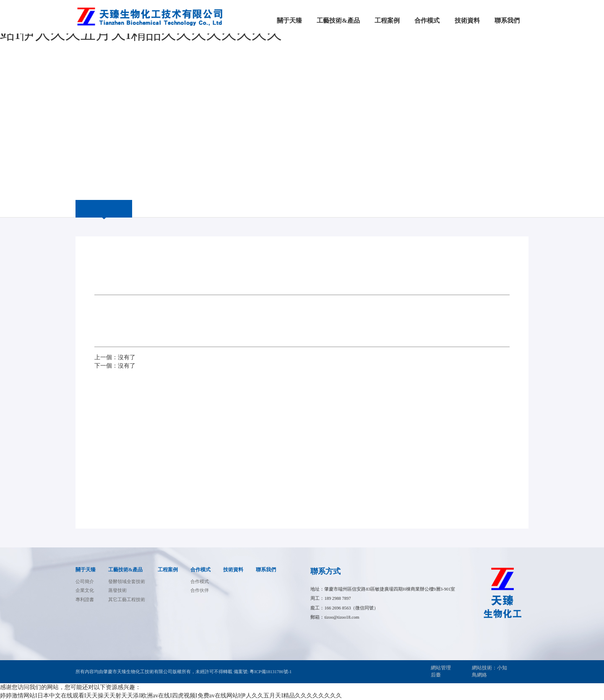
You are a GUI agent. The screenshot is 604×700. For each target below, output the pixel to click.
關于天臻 (86, 570)
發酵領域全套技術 (127, 582)
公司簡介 (85, 582)
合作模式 (200, 570)
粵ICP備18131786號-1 (271, 672)
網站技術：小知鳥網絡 (489, 671)
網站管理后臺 (441, 671)
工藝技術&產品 (125, 570)
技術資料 (233, 570)
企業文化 (85, 590)
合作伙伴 (200, 590)
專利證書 (85, 600)
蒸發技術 (117, 590)
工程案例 (168, 570)
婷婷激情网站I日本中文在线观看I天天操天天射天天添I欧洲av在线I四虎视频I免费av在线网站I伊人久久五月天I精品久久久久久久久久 (171, 696)
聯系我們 (266, 570)
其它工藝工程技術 (127, 600)
